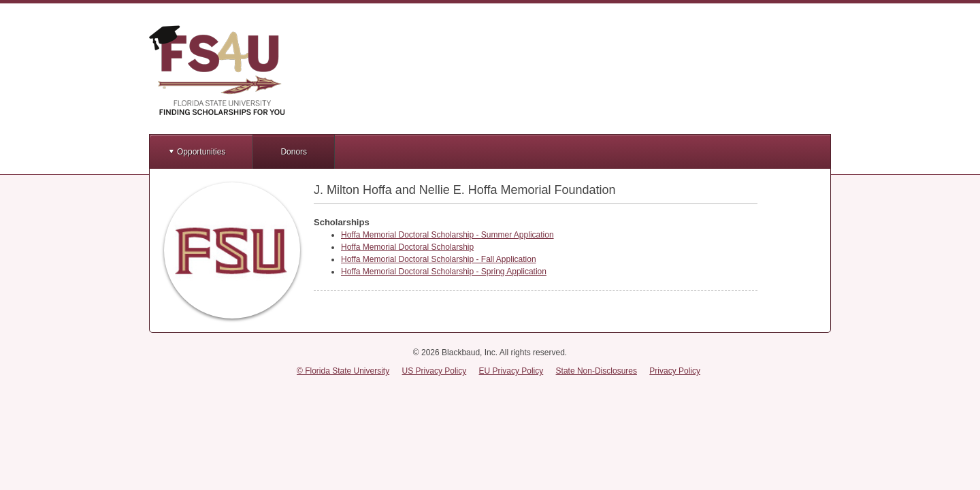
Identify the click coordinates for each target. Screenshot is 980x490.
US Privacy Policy (435, 371)
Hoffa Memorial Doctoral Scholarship (407, 247)
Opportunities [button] (201, 152)
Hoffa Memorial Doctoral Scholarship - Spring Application (444, 272)
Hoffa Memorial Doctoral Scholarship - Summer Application (447, 235)
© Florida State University (343, 371)
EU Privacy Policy (511, 371)
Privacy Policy (675, 371)
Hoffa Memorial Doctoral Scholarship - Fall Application (439, 259)
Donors (294, 152)
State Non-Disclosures (597, 371)
